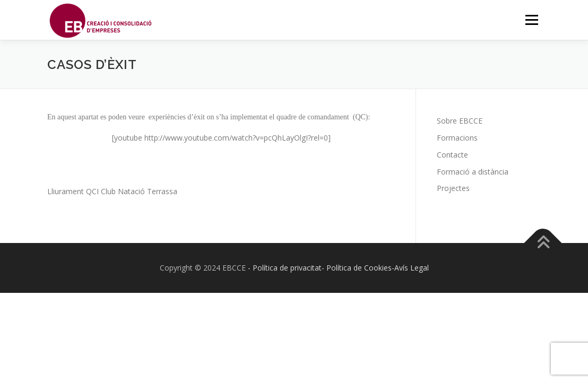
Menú (531, 20)
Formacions (457, 138)
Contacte (452, 155)
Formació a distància (473, 172)
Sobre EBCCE (460, 121)
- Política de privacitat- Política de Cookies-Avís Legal (338, 268)
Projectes (453, 188)
